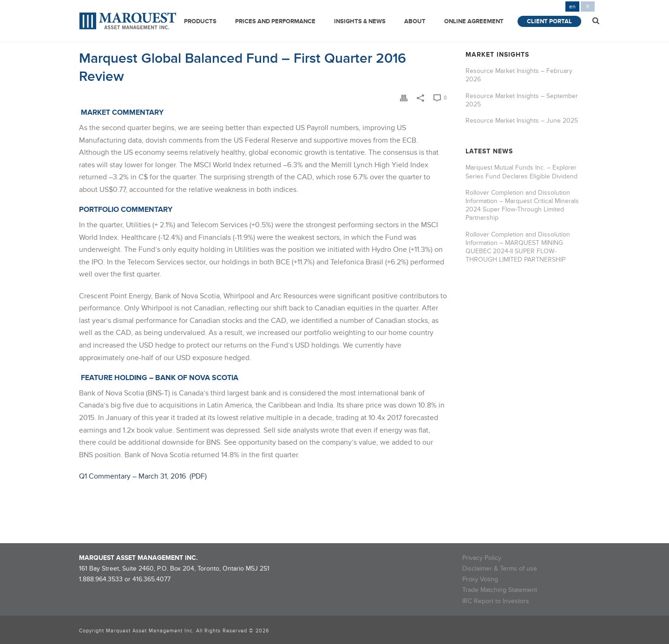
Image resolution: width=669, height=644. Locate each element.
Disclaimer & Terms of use (500, 568)
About (415, 21)
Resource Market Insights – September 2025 (522, 100)
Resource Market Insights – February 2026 (519, 75)
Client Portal (549, 21)
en (572, 7)
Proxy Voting (480, 579)
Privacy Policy (482, 558)
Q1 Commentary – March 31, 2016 (133, 476)
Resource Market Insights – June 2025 (522, 121)
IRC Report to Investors (496, 601)
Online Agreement (474, 21)
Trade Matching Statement (500, 590)
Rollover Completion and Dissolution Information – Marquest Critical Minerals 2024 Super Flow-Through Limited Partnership (522, 205)
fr (588, 7)
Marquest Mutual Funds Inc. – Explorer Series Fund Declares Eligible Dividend (521, 172)
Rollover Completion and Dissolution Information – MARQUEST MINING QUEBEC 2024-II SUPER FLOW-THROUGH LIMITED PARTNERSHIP (518, 247)
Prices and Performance (275, 21)
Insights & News (360, 21)
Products (200, 21)
